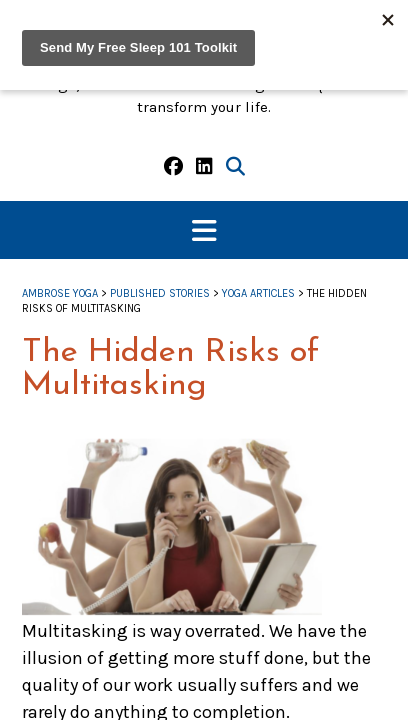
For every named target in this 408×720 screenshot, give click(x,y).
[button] (204, 230)
